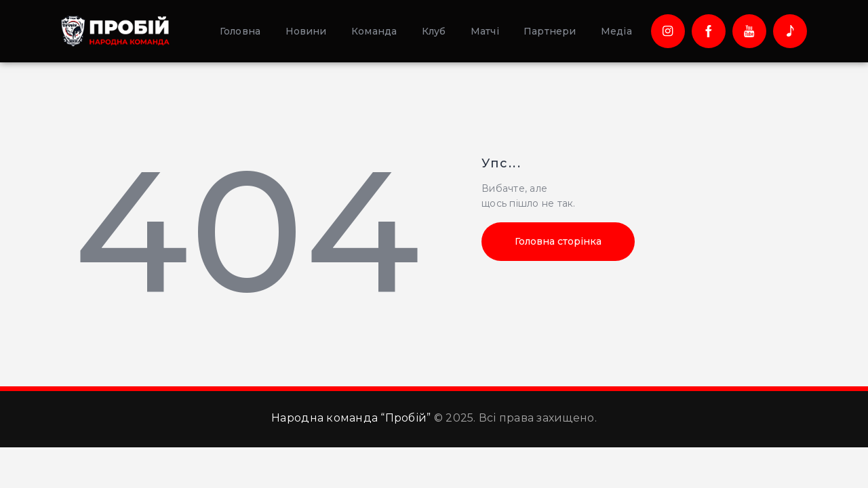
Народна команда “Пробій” (351, 418)
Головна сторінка (558, 241)
